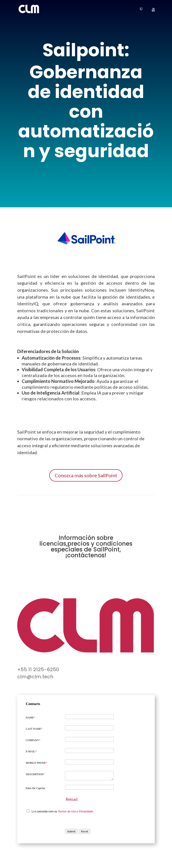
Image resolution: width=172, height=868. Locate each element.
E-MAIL (31, 751)
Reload (72, 799)
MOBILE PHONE (36, 763)
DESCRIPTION (35, 774)
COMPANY (33, 740)
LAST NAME (34, 729)
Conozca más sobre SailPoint (86, 475)
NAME (30, 718)
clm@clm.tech (35, 677)
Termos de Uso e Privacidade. (76, 812)
